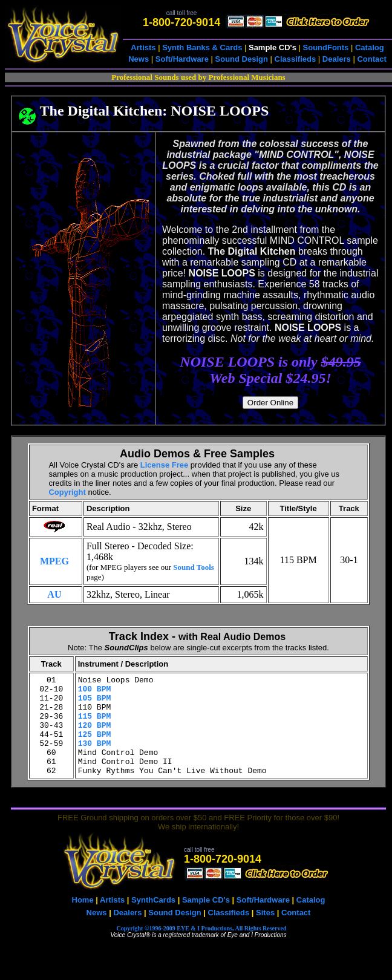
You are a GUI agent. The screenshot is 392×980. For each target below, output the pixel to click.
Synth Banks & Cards (202, 47)
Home (83, 920)
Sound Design (242, 59)
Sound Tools (194, 567)
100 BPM (95, 692)
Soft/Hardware (182, 59)
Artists (143, 47)
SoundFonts (326, 47)
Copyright (67, 492)
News (139, 59)
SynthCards (153, 920)
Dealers (337, 59)
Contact (371, 59)
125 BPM (95, 746)
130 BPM (95, 757)
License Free (165, 465)
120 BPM (95, 736)
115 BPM (95, 725)
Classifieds (296, 59)
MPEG (54, 561)
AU (54, 594)
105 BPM (95, 703)
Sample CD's (206, 920)
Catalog (370, 47)
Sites (265, 933)
